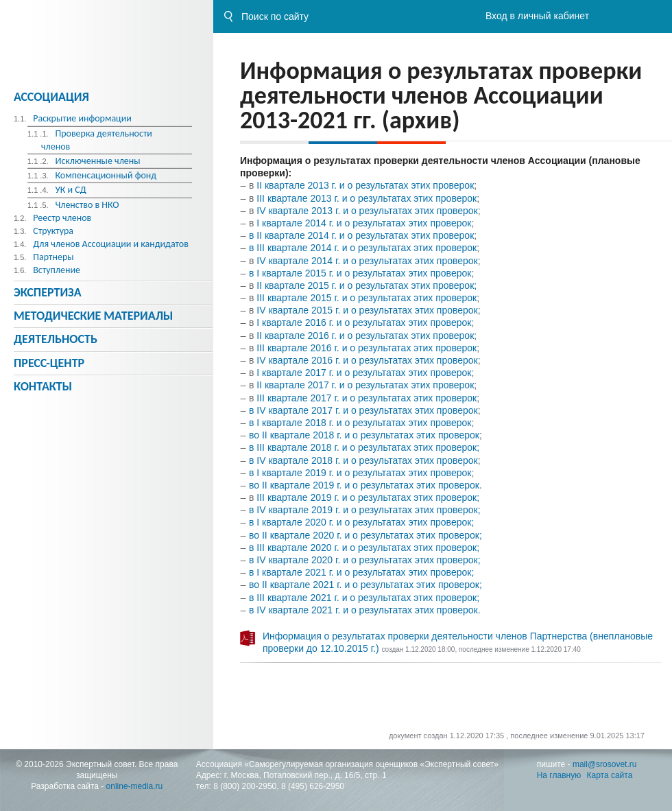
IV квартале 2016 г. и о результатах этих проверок (367, 360)
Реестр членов (62, 218)
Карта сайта (610, 775)
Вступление (57, 270)
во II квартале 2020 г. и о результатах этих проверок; (365, 535)
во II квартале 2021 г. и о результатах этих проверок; (365, 585)
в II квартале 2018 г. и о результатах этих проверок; (364, 447)
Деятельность (56, 339)
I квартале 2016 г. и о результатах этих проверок (364, 322)
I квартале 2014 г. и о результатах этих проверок (364, 223)
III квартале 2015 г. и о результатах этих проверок (367, 298)
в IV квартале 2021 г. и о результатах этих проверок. (365, 610)
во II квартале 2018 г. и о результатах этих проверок (364, 435)
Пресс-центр (49, 363)
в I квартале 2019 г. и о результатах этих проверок (360, 473)
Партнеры (53, 257)
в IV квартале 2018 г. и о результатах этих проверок (363, 460)
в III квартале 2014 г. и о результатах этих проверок (363, 248)
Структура (53, 231)
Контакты (43, 386)
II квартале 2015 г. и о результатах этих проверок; (367, 285)
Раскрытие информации (82, 118)
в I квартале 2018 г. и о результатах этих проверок (360, 423)
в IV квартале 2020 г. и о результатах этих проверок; (365, 560)
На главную (559, 775)
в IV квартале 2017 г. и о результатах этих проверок (363, 410)
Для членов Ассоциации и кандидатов (111, 244)
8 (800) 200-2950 (245, 786)
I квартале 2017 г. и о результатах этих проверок (362, 373)
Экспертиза (48, 292)
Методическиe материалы (93, 316)
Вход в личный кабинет (537, 16)
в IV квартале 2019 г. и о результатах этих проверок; (365, 510)
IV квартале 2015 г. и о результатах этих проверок (367, 310)
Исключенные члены (97, 161)
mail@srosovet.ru (605, 764)
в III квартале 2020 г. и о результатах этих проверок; (364, 548)
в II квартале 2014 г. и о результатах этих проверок (361, 235)
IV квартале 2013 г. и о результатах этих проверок (367, 211)
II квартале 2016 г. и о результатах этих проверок (365, 336)
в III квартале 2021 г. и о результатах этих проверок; (364, 598)
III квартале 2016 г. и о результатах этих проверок (367, 348)
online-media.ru (135, 786)
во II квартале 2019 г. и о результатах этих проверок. (365, 485)
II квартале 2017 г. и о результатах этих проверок (365, 385)
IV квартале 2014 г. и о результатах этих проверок (365, 261)
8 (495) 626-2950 (313, 786)
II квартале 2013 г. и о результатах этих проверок (365, 185)
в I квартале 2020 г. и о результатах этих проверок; (361, 522)
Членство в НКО (87, 205)
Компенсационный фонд (106, 175)
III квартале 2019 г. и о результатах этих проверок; (368, 497)
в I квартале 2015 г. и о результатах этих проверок (360, 273)
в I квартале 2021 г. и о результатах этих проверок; (361, 572)
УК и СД (70, 190)
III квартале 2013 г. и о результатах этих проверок (367, 198)
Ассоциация (51, 97)
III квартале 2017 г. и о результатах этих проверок (367, 398)
